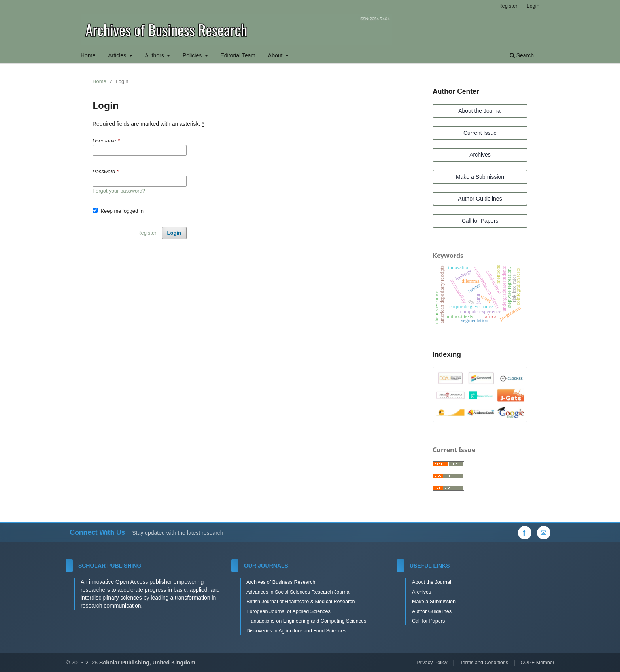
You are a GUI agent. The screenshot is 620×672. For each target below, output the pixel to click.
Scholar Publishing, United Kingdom (147, 663)
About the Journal (480, 111)
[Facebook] (525, 533)
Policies (193, 55)
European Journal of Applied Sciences (288, 611)
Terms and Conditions (484, 663)
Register (508, 6)
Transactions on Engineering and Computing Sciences (306, 621)
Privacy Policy (432, 663)
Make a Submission (480, 177)
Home (88, 55)
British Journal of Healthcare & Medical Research (301, 602)
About (276, 55)
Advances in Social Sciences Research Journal (298, 592)
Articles (118, 55)
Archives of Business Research (281, 582)
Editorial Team (238, 55)
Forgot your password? (119, 191)
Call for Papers (480, 221)
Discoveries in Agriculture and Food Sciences (296, 631)
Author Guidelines (480, 199)
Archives (480, 155)
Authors (155, 55)
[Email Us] (544, 533)
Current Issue (480, 133)
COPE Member (538, 663)
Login (533, 6)
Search (522, 55)
